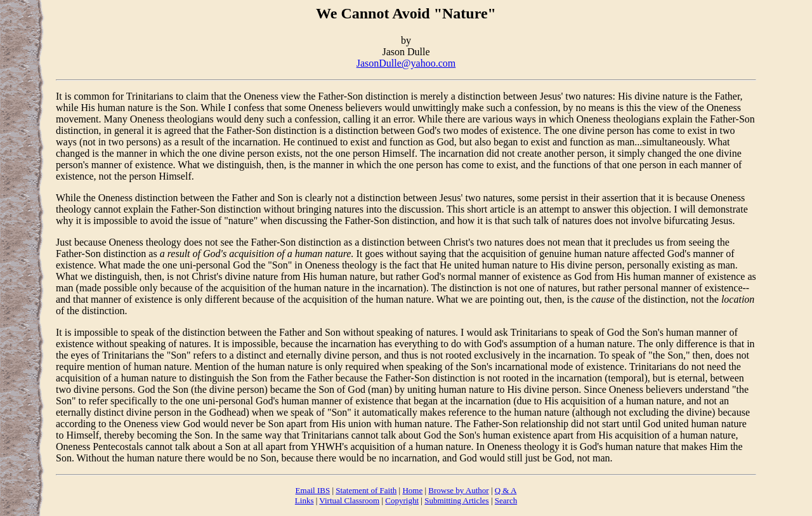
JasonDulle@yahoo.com (406, 63)
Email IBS (313, 490)
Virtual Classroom (349, 500)
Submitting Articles (456, 500)
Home (412, 490)
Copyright (402, 500)
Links (304, 500)
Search (506, 500)
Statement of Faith (366, 490)
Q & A (506, 490)
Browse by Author (458, 490)
